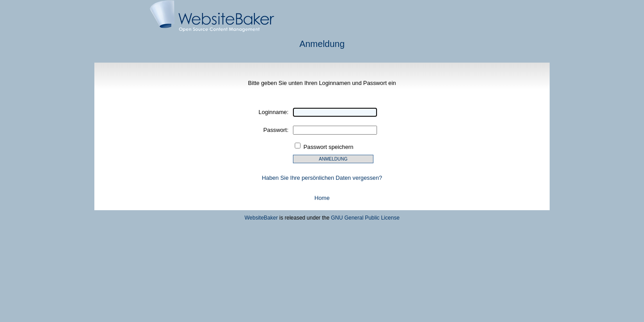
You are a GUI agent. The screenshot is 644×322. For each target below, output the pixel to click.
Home (322, 198)
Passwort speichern (329, 147)
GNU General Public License (365, 218)
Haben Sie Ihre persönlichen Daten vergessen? (322, 178)
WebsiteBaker (261, 218)
